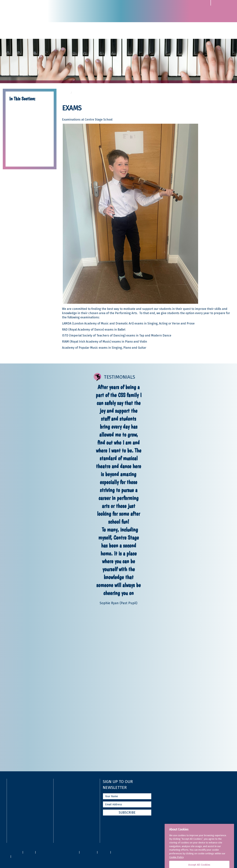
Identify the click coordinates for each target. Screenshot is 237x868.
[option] (118, 494)
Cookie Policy (176, 864)
